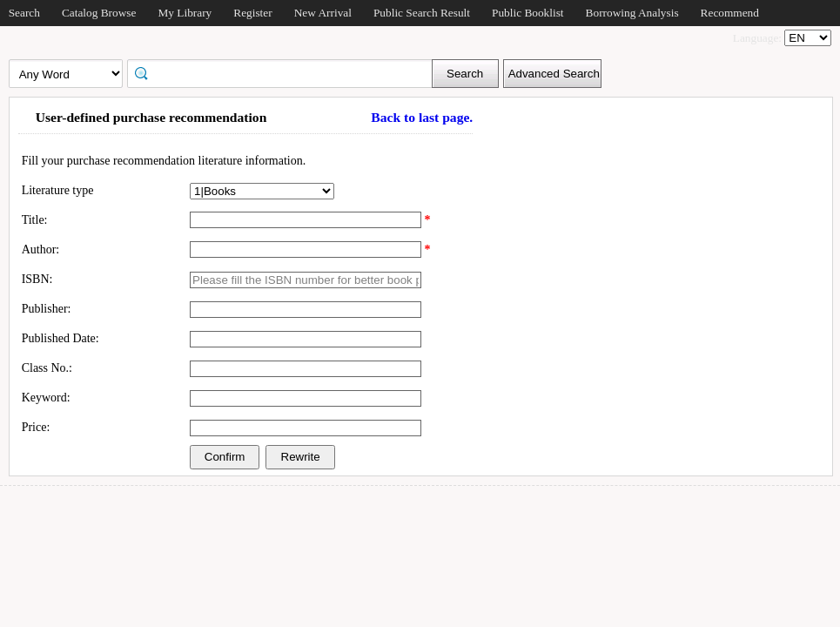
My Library (185, 13)
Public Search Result (422, 13)
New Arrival (323, 13)
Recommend (730, 13)
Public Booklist (528, 13)
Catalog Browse (99, 13)
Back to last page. (422, 117)
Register (252, 13)
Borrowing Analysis (632, 13)
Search (24, 13)
